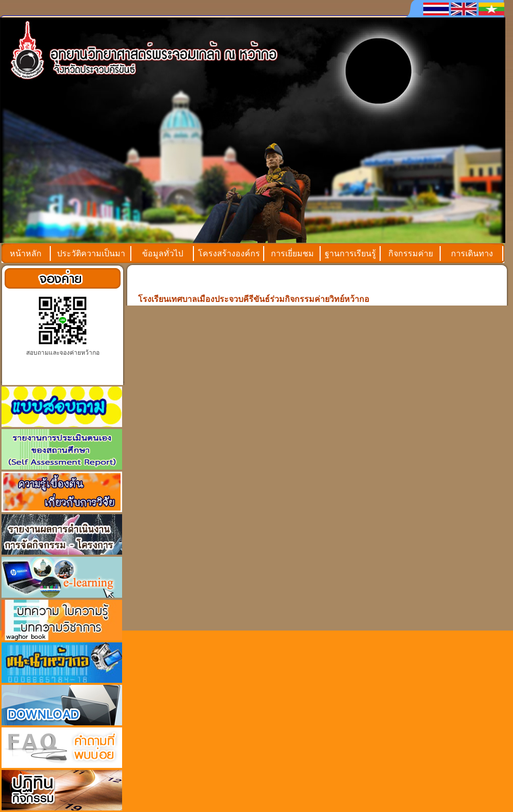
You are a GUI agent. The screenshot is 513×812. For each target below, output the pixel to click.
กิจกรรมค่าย (411, 253)
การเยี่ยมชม (292, 253)
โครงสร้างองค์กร (229, 253)
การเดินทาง (472, 253)
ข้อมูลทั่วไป (163, 253)
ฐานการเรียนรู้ (350, 253)
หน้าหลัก (26, 253)
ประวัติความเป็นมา (91, 253)
